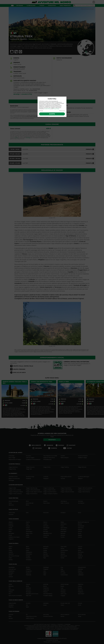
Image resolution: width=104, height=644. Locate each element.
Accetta (52, 114)
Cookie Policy (48, 109)
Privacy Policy (56, 109)
